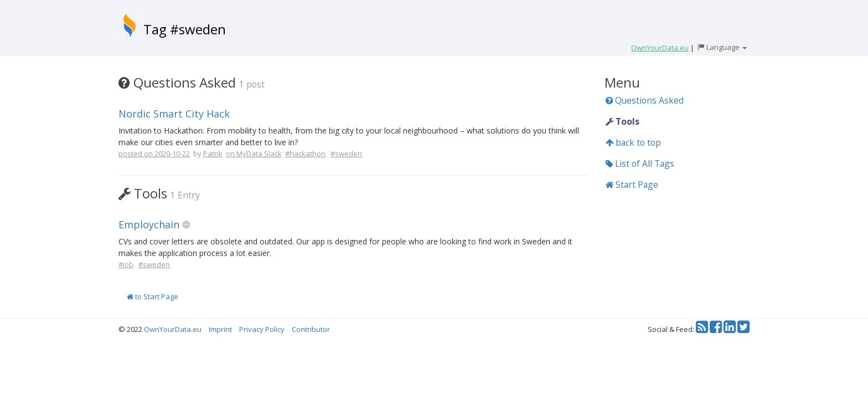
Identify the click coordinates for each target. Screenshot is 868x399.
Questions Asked (645, 100)
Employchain (149, 224)
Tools (622, 121)
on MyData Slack (254, 154)
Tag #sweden (185, 29)
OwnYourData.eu (173, 329)
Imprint (220, 329)
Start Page (632, 185)
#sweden (346, 154)
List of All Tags (640, 163)
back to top (633, 142)
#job (126, 264)
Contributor (311, 329)
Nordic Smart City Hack (174, 114)
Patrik (213, 154)
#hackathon (305, 154)
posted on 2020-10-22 (154, 154)
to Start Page (153, 296)
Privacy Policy (262, 329)
